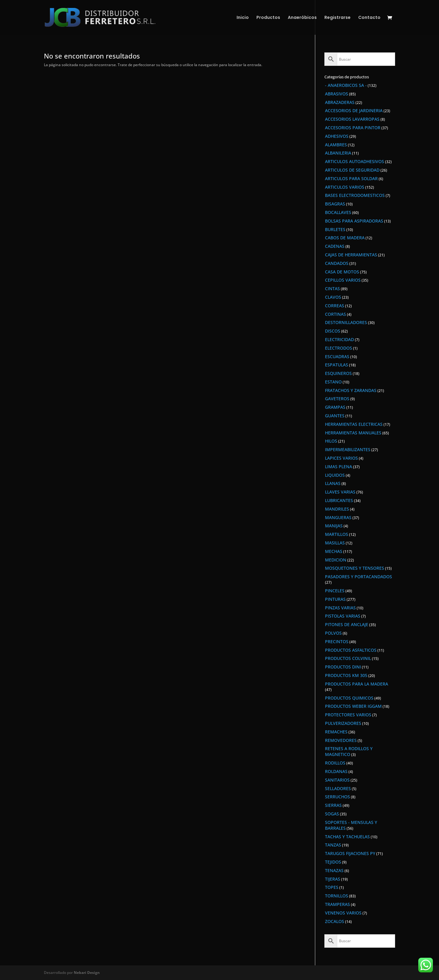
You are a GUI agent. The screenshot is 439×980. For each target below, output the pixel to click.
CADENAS (335, 246)
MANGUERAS (338, 517)
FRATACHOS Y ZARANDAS (351, 390)
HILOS (331, 441)
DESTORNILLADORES (346, 322)
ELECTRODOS (339, 348)
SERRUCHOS (337, 797)
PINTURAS (335, 599)
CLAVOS (333, 297)
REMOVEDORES (341, 740)
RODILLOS (335, 763)
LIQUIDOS (335, 475)
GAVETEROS (337, 399)
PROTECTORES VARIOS (348, 715)
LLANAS (333, 483)
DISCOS (333, 331)
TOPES (332, 887)
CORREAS (335, 306)
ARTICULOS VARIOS (345, 187)
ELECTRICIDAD (339, 339)
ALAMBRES (336, 145)
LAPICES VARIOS (341, 458)
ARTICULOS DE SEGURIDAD (352, 170)
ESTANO (333, 382)
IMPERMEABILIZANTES (348, 449)
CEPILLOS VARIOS (343, 280)
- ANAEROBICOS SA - (346, 85)
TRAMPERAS (337, 904)
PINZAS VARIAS (340, 608)
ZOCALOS (335, 921)
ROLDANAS (336, 771)
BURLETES (335, 229)
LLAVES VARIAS (340, 492)
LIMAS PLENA (339, 467)
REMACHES (336, 732)
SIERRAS (333, 805)
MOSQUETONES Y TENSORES (355, 568)
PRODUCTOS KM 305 (346, 675)
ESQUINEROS (338, 373)
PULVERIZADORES (343, 723)
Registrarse (337, 18)
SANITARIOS (337, 780)
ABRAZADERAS (340, 102)
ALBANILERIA (338, 153)
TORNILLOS (337, 896)
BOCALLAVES (338, 212)
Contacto (369, 18)
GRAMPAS (335, 407)
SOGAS (332, 814)
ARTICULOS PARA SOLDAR (351, 178)
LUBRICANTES (339, 500)
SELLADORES (338, 788)
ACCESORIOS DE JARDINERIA (354, 110)
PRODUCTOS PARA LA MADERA (357, 684)
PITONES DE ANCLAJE (347, 624)
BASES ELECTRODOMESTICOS (355, 195)
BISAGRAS (335, 204)
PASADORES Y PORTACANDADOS (359, 577)
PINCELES (335, 591)
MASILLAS (335, 543)
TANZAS (333, 845)
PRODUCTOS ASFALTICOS (351, 650)
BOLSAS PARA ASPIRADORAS (354, 221)
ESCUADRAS (337, 356)
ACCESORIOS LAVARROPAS (352, 119)
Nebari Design (87, 973)
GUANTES (335, 416)
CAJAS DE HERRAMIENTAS (351, 255)
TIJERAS (333, 879)
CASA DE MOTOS (342, 272)
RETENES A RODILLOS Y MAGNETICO (349, 751)
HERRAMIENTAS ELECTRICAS (354, 424)
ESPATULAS (337, 365)
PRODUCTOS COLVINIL (348, 658)
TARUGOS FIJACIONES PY (350, 853)
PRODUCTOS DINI (343, 667)
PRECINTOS (337, 641)
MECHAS (334, 551)
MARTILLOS (337, 534)
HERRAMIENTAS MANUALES (353, 433)
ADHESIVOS (337, 136)
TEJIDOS (333, 862)
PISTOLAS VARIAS (343, 616)
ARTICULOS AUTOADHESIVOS (355, 161)
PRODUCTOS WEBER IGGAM (353, 706)
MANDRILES (337, 509)
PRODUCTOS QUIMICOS (349, 698)
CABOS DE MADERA (345, 238)
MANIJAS (334, 526)
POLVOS (333, 633)
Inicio (243, 18)
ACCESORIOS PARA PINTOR (353, 128)
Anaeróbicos (302, 18)
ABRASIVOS (337, 94)
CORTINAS (335, 314)
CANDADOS (337, 263)
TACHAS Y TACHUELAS (347, 837)
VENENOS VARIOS (343, 913)
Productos (268, 18)
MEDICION (336, 560)
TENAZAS (334, 870)
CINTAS (332, 289)
